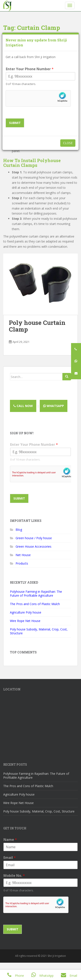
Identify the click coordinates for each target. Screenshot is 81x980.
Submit (15, 123)
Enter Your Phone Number (30, 69)
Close (68, 143)
